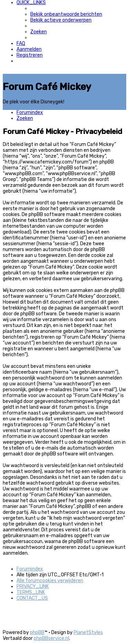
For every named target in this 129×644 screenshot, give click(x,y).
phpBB (37, 632)
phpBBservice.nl (51, 638)
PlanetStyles (88, 632)
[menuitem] (66, 14)
